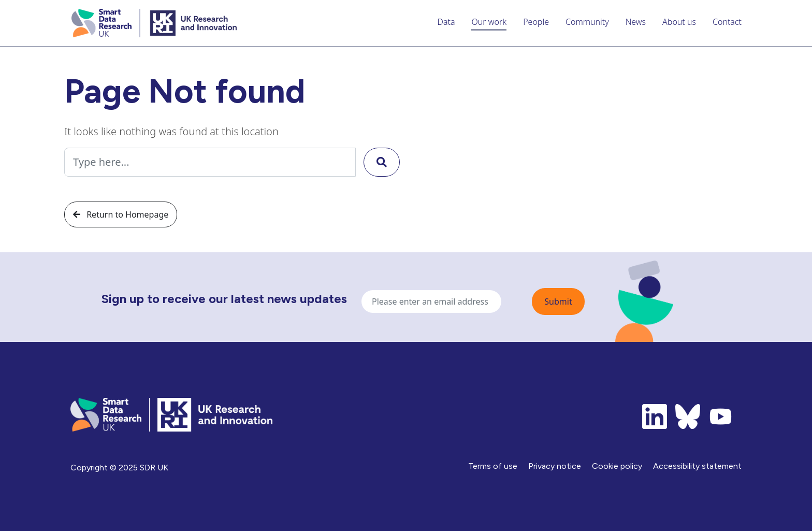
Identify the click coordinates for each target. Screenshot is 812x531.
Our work (489, 22)
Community (587, 22)
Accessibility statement (697, 466)
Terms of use (493, 466)
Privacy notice (555, 466)
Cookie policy (617, 466)
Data (446, 22)
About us (679, 22)
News (636, 22)
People (536, 22)
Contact (727, 22)
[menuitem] (446, 23)
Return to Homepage (121, 214)
